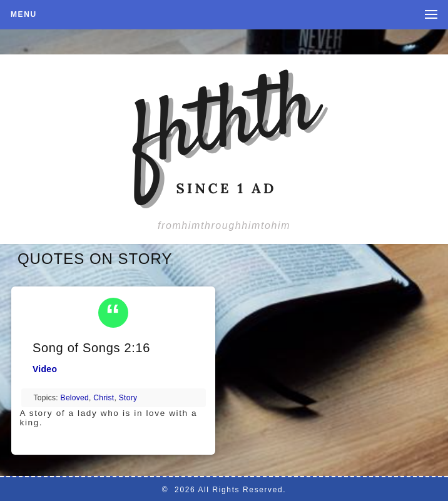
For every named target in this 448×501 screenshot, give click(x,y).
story (128, 398)
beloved (75, 398)
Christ (104, 398)
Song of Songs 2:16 (91, 348)
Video (45, 369)
